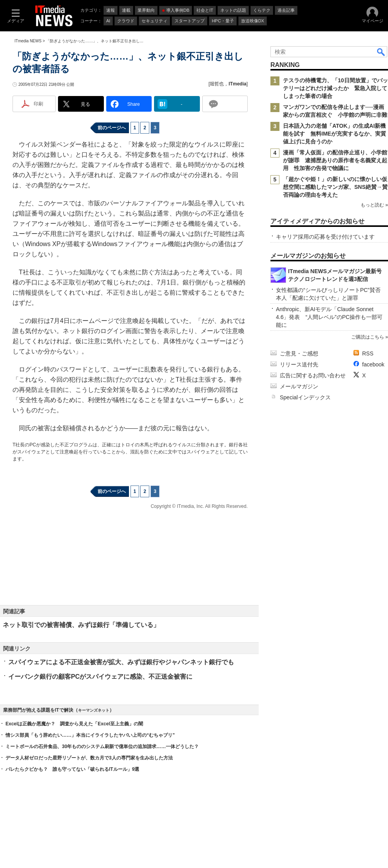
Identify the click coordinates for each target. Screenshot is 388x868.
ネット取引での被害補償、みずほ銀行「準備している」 (81, 625)
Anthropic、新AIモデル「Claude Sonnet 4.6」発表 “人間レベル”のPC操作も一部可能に (329, 317)
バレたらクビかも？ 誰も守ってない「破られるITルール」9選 (72, 769)
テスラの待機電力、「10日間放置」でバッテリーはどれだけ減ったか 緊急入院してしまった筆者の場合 (335, 88)
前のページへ (112, 128)
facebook (373, 364)
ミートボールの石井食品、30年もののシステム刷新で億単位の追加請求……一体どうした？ (102, 747)
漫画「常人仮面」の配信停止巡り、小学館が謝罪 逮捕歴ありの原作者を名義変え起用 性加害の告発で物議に (335, 160)
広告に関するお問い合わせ (313, 375)
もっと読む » (374, 205)
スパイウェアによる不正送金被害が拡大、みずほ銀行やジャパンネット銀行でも (121, 662)
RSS (368, 353)
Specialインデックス (305, 397)
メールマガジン (299, 386)
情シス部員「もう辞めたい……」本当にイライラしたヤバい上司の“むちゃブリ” (90, 735)
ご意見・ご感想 (299, 353)
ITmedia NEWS (28, 41)
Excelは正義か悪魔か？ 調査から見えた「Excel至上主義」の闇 (74, 724)
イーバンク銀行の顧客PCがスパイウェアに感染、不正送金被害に (100, 677)
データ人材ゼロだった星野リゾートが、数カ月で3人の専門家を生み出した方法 (89, 758)
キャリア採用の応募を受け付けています (325, 237)
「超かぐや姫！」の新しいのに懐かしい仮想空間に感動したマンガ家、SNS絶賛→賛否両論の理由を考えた (335, 187)
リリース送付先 (299, 364)
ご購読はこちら (368, 337)
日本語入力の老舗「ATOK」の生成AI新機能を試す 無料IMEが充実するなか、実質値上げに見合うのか (335, 134)
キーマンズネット (94, 710)
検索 (381, 52)
